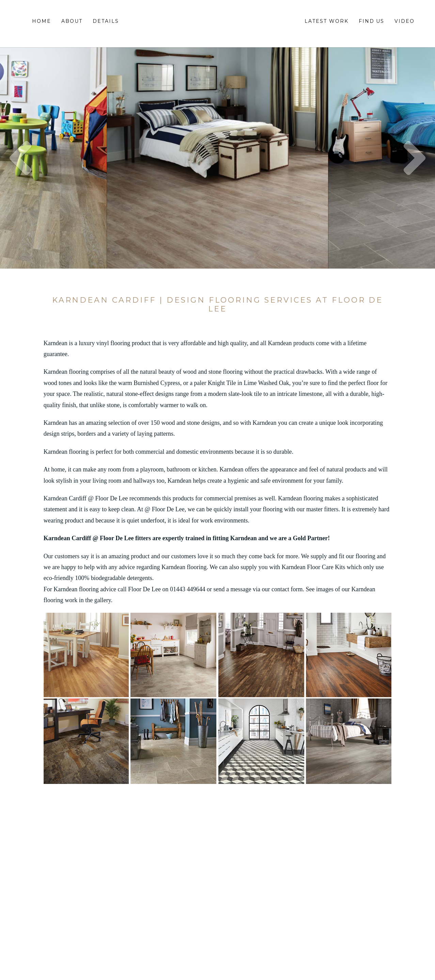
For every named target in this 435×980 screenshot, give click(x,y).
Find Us (372, 21)
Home (42, 21)
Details (106, 21)
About (72, 21)
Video (405, 21)
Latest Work (327, 21)
